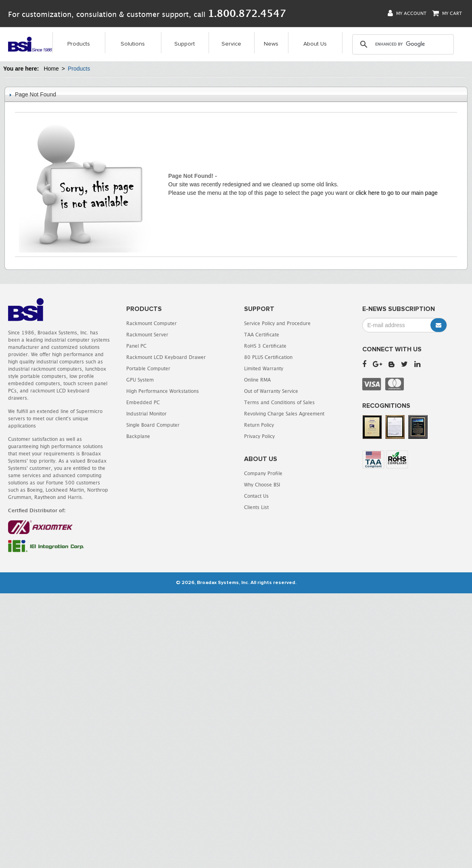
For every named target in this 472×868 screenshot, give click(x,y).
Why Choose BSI (262, 485)
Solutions (133, 44)
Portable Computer (148, 368)
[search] (403, 44)
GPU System (140, 380)
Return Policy (259, 425)
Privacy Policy (259, 436)
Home (51, 69)
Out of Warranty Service (271, 391)
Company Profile (263, 473)
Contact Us (256, 496)
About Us (315, 44)
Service (231, 44)
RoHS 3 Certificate (265, 346)
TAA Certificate (262, 335)
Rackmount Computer (151, 323)
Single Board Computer (153, 425)
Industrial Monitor (146, 414)
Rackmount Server (147, 335)
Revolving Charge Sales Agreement (284, 414)
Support (185, 44)
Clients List (256, 507)
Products (79, 44)
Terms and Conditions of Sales (279, 402)
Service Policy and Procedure (277, 323)
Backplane (138, 436)
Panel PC (136, 346)
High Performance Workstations (163, 391)
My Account (407, 13)
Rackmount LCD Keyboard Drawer (166, 357)
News (271, 44)
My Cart (447, 13)
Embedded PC (143, 402)
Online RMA (257, 380)
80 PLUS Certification (268, 357)
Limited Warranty (264, 368)
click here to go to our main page (397, 193)
